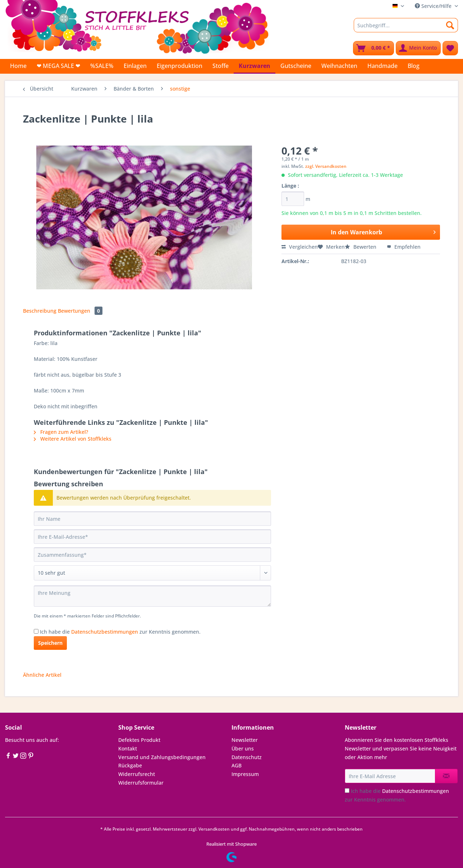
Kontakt (128, 748)
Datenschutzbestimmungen (105, 632)
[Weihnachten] (339, 66)
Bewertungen (80, 311)
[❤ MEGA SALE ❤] (58, 66)
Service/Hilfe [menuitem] (434, 6)
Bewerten (361, 247)
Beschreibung (40, 311)
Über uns (243, 748)
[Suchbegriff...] (406, 25)
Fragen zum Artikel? (61, 432)
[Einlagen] (135, 66)
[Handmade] (382, 66)
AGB (237, 765)
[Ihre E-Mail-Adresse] (152, 537)
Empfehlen (404, 247)
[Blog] (414, 66)
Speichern (50, 643)
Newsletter (245, 740)
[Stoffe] (221, 66)
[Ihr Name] (152, 519)
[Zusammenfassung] (152, 555)
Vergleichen (300, 247)
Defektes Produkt (139, 740)
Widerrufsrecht (137, 774)
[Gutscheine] (296, 66)
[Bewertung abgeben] (152, 573)
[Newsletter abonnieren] (446, 776)
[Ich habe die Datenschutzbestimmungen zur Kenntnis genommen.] (36, 631)
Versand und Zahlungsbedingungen (162, 757)
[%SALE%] (102, 66)
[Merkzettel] (450, 48)
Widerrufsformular (141, 783)
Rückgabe (130, 765)
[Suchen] (450, 25)
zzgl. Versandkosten (326, 166)
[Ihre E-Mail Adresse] (390, 776)
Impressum (245, 774)
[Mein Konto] (418, 48)
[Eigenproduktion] (180, 66)
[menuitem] (406, 29)
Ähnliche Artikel (42, 675)
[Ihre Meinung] (152, 596)
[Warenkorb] (373, 48)
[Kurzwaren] (255, 66)
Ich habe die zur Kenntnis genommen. (120, 632)
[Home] (18, 66)
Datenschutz (247, 757)
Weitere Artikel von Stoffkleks (73, 439)
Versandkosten (214, 829)
